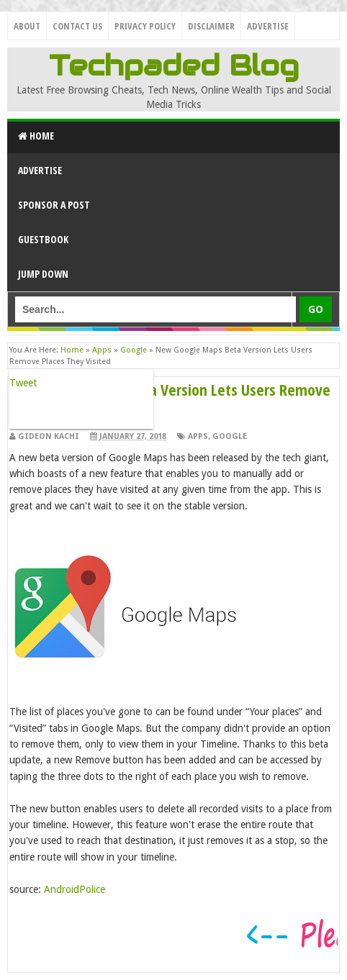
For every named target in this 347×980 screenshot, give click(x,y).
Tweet (23, 383)
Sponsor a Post (54, 205)
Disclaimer (211, 26)
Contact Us (77, 26)
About (27, 26)
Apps (198, 436)
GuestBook (43, 239)
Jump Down (43, 274)
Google (230, 436)
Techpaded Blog (174, 65)
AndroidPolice (75, 889)
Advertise (268, 26)
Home (36, 136)
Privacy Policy (145, 26)
